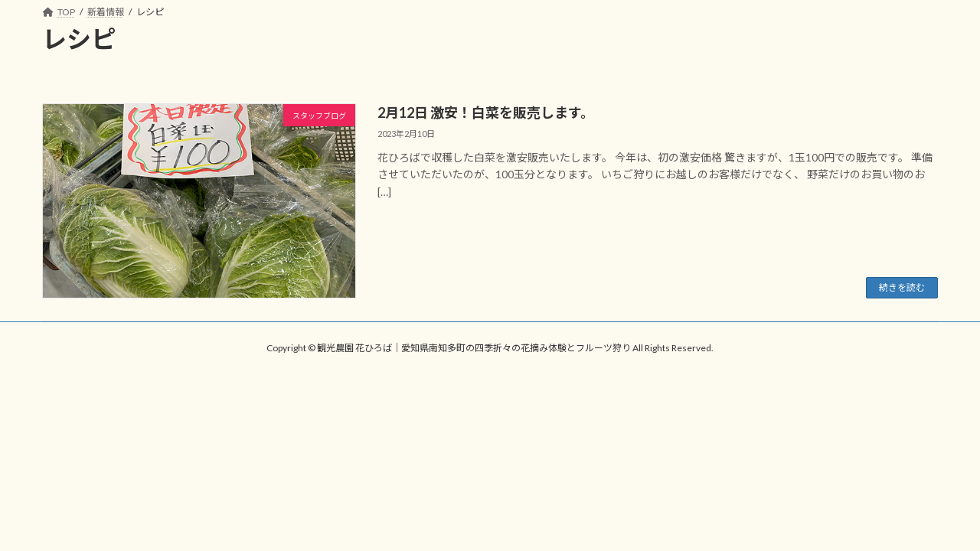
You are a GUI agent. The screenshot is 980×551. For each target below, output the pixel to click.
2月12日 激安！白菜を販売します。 (486, 112)
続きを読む (902, 287)
